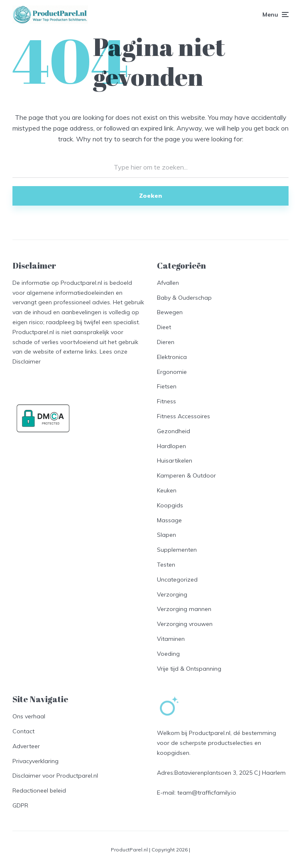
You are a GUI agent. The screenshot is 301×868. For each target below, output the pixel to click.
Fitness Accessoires (184, 416)
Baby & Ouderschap (184, 298)
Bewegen (170, 312)
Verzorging (172, 594)
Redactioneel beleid (39, 790)
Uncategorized (177, 579)
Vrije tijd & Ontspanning (189, 669)
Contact (23, 731)
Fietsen (167, 386)
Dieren (166, 342)
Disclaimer (27, 361)
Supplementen (177, 550)
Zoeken (150, 196)
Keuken (167, 490)
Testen (166, 565)
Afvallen (168, 283)
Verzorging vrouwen (185, 624)
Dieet (164, 327)
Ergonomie (172, 372)
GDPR (20, 805)
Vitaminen (171, 639)
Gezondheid (174, 431)
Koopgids (170, 505)
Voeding (168, 654)
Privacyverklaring (35, 761)
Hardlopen (171, 446)
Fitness (166, 401)
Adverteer (26, 746)
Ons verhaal (29, 716)
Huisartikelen (175, 461)
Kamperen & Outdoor (186, 475)
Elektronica (172, 357)
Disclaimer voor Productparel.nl (55, 776)
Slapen (166, 535)
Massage (169, 520)
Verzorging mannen (184, 609)
